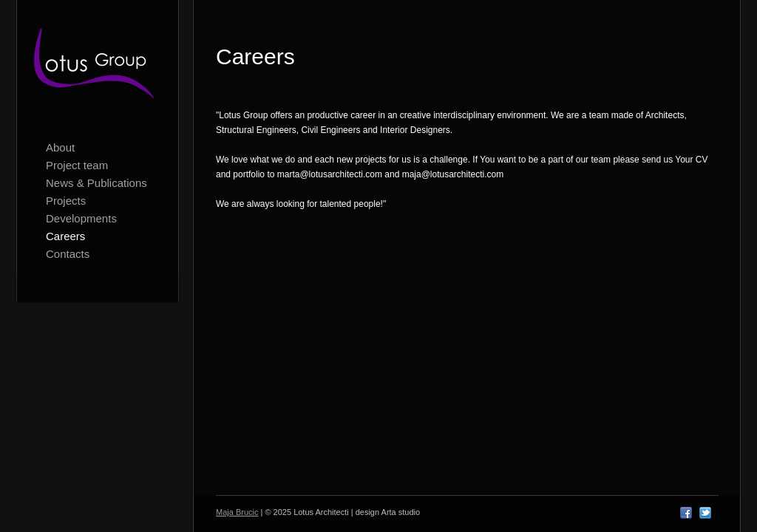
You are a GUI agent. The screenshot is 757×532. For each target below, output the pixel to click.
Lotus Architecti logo (98, 66)
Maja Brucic (237, 512)
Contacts (68, 254)
